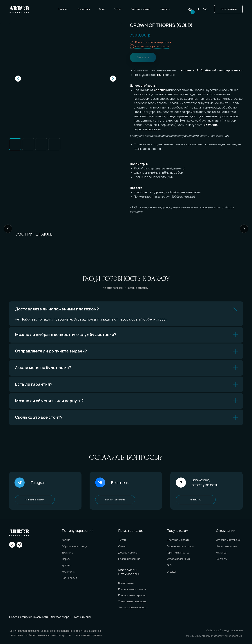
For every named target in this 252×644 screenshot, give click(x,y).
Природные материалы (132, 595)
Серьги (66, 559)
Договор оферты (61, 617)
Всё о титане (126, 583)
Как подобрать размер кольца (152, 46)
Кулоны (66, 565)
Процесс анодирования (132, 589)
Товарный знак (83, 617)
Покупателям (177, 530)
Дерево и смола (128, 552)
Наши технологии (227, 546)
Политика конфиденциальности (28, 617)
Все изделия (69, 578)
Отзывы (118, 9)
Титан (122, 540)
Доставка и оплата (141, 9)
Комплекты (68, 572)
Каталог (63, 9)
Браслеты (68, 552)
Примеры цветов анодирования (153, 42)
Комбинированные (129, 559)
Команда (221, 552)
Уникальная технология (133, 601)
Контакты (165, 9)
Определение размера (180, 546)
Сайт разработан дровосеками (225, 630)
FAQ (169, 565)
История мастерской (229, 540)
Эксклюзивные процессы (133, 607)
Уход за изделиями (178, 559)
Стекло (123, 546)
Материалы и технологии (129, 572)
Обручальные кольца (74, 546)
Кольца (66, 540)
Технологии (84, 9)
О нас (102, 9)
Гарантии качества (178, 552)
